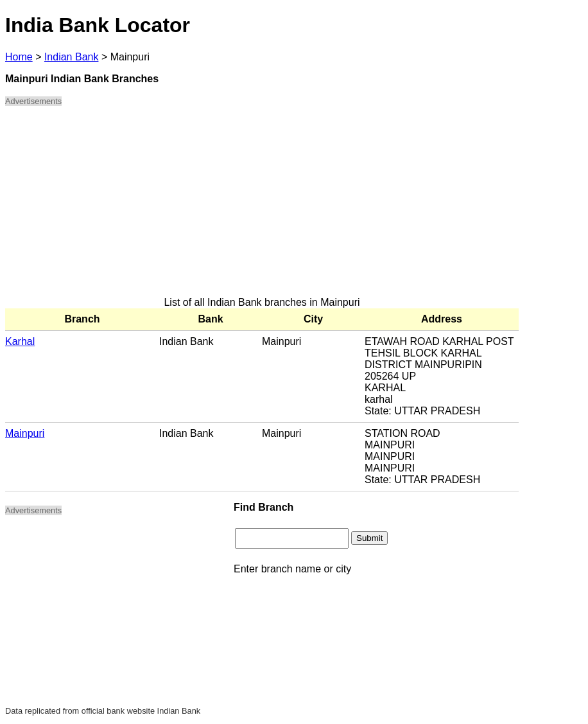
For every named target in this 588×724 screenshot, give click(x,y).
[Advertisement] (262, 207)
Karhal (20, 341)
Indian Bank (72, 57)
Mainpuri (25, 433)
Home (19, 57)
